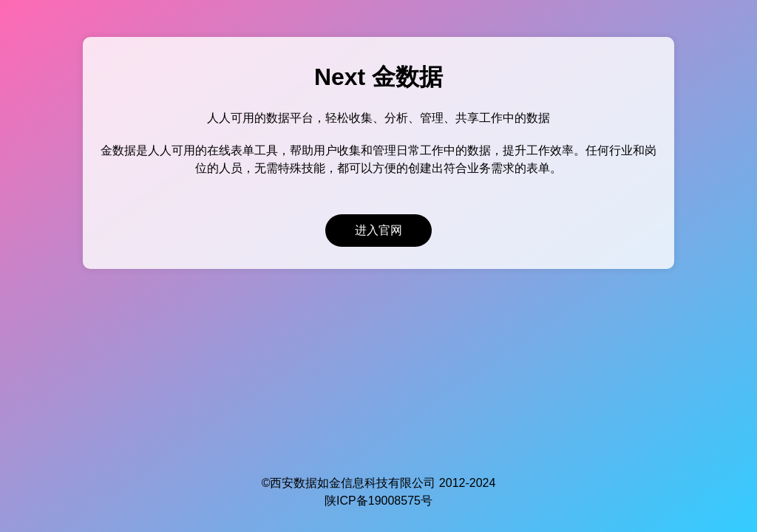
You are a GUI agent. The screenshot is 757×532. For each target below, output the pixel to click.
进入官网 (378, 230)
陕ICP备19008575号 (378, 501)
